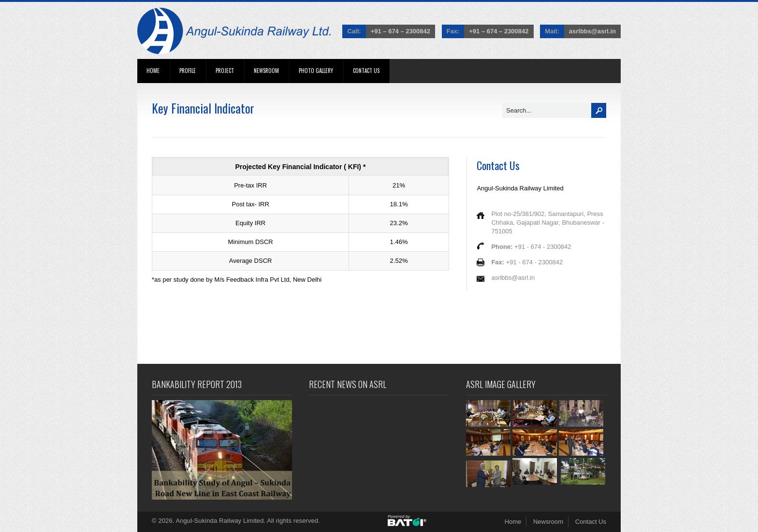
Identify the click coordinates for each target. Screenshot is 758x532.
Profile (188, 71)
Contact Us (366, 71)
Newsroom (266, 71)
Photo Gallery (316, 71)
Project (225, 71)
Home (153, 71)
